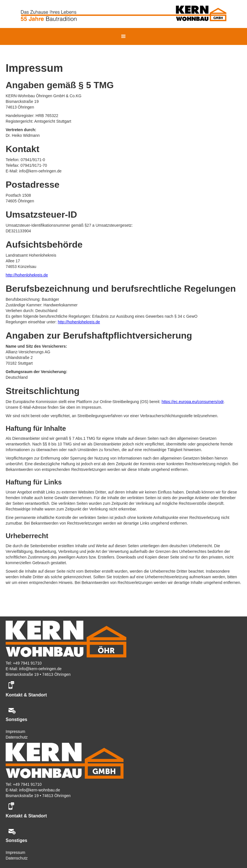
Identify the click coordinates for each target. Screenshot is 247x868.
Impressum (15, 731)
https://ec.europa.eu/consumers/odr (193, 402)
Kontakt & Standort (26, 695)
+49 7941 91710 (27, 663)
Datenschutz (17, 737)
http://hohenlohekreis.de (27, 275)
